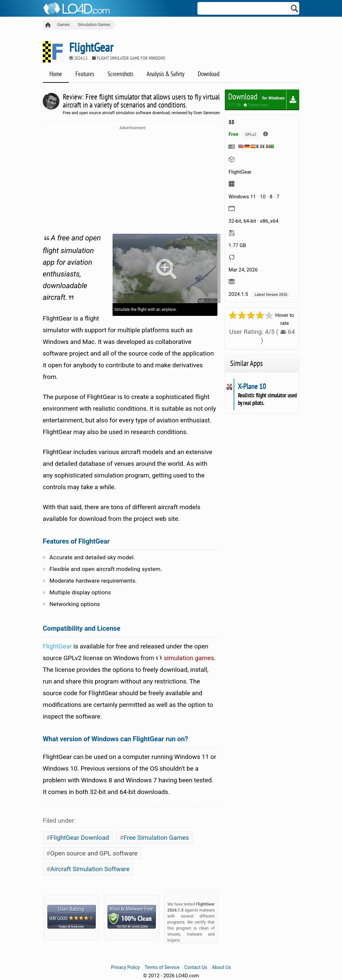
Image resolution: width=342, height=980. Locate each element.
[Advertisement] (133, 180)
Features (85, 74)
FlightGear (57, 646)
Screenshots (120, 74)
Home (56, 74)
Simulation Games (94, 25)
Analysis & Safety (165, 74)
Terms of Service (162, 967)
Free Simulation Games (156, 838)
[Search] (295, 8)
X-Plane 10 (252, 386)
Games (63, 25)
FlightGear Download (79, 838)
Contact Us (196, 967)
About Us (221, 967)
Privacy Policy (126, 967)
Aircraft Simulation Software (90, 869)
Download (209, 74)
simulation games (185, 658)
